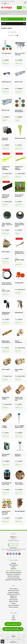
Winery (13, 567)
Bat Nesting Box (20, 511)
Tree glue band (7, 53)
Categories (13, 19)
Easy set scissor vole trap (20, 54)
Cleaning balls (19, 283)
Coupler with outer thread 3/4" (19, 399)
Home (2, 12)
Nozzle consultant (13, 624)
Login (10, 1)
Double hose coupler (6, 398)
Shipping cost (13, 596)
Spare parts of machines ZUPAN (13, 580)
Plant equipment (13, 565)
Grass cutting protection (19, 196)
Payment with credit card (14, 594)
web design (15, 639)
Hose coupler (6, 369)
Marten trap (19, 82)
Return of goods (14, 600)
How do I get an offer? (13, 590)
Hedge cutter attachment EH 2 (20, 253)
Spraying (14, 563)
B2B (13, 1)
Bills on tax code (13, 602)
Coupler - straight (5, 427)
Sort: (9, 32)
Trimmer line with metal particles (6, 196)
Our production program (14, 578)
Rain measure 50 (20, 138)
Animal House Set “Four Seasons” (6, 513)
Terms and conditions (13, 605)
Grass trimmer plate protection (7, 283)
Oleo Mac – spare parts (14, 576)
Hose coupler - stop (19, 370)
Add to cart (6, 63)
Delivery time (14, 598)
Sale (14, 616)
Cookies (13, 636)
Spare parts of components (14, 574)
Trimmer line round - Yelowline (6, 168)
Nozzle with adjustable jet (6, 342)
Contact (13, 620)
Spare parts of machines (13, 629)
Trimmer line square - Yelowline (19, 168)
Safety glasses (7, 82)
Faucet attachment (19, 342)
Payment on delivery (13, 592)
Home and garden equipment (19, 12)
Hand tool (14, 569)
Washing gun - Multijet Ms (6, 313)
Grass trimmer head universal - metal (20, 225)
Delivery (13, 603)
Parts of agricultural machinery (13, 572)
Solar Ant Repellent (18, 455)
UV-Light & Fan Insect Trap (7, 483)
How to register (13, 589)
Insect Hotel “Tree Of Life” (19, 483)
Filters (13, 24)
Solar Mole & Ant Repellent (19, 111)
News (14, 618)
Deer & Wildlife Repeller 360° (20, 427)
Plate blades (6, 252)
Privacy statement (13, 607)
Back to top (13, 642)
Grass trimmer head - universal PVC (7, 225)
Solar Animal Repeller (6, 455)
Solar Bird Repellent (5, 139)
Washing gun (19, 312)
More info (5, 177)
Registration (5, 1)
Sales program (8, 12)
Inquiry (4, 120)
